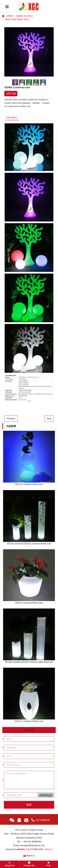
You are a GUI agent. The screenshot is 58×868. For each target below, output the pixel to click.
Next (49, 419)
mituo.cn (48, 849)
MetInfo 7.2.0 (24, 849)
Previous (11, 419)
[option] (29, 52)
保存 (29, 805)
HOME (8, 16)
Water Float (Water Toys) (17, 19)
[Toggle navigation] (7, 7)
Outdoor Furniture (24, 16)
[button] (46, 795)
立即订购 (11, 94)
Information (12, 117)
